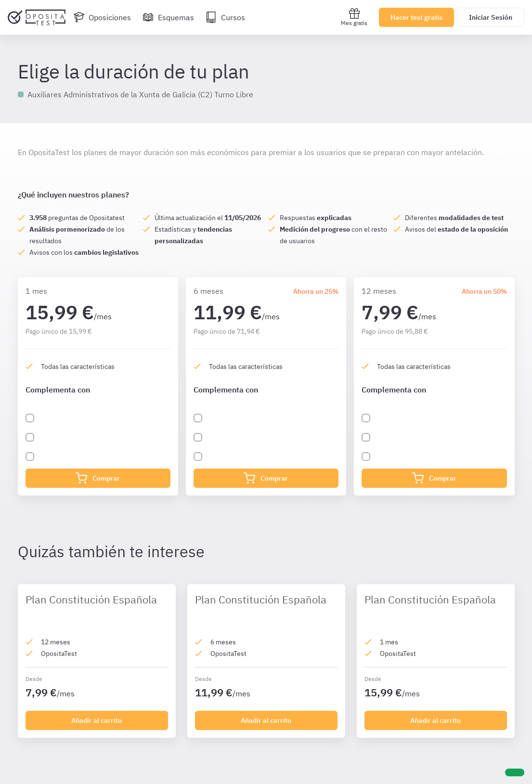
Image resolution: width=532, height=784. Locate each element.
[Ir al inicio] (37, 17)
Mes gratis (354, 17)
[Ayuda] (515, 772)
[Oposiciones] (102, 17)
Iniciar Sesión (491, 17)
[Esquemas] (168, 17)
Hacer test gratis (416, 17)
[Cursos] (225, 17)
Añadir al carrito (97, 720)
